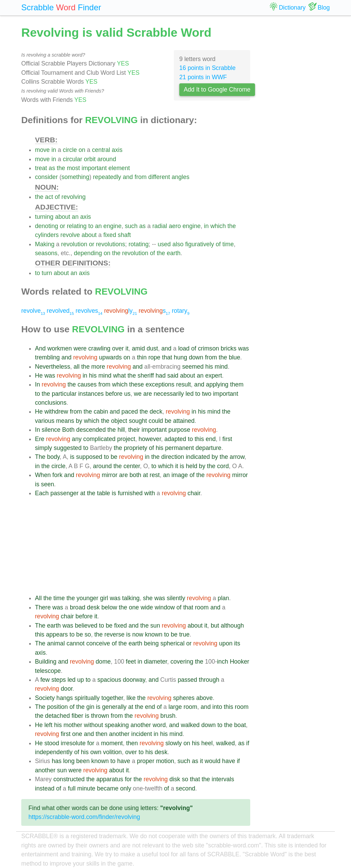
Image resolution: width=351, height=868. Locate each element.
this (199, 439)
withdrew (56, 412)
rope (154, 357)
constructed (69, 779)
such (131, 226)
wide (147, 607)
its (237, 643)
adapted (175, 439)
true (184, 634)
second (186, 788)
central (101, 150)
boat (240, 725)
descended (91, 430)
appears (57, 634)
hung (180, 357)
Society (45, 698)
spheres (184, 698)
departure (209, 448)
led (189, 394)
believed (86, 626)
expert (214, 376)
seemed (193, 367)
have (124, 761)
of (57, 197)
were (80, 348)
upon (226, 643)
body (53, 457)
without (94, 725)
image (180, 475)
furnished (130, 493)
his (209, 367)
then (101, 734)
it (127, 348)
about (63, 217)
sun (155, 626)
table (104, 493)
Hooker (239, 662)
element (119, 168)
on (82, 150)
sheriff (146, 376)
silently (176, 598)
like (131, 698)
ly (121, 311)
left (48, 725)
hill (121, 430)
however (150, 439)
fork (57, 475)
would (213, 761)
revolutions (111, 244)
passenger (64, 493)
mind (221, 367)
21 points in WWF (203, 77)
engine (113, 226)
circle (70, 150)
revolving (73, 197)
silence (51, 430)
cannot (76, 643)
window (165, 607)
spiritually (87, 698)
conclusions (51, 403)
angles (181, 177)
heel (207, 743)
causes (87, 384)
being (151, 643)
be (168, 421)
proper (146, 761)
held (191, 466)
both (135, 475)
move (42, 150)
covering (182, 662)
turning (44, 217)
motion (165, 761)
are (148, 394)
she (148, 598)
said (173, 376)
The (40, 457)
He (39, 376)
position (57, 707)
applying (217, 384)
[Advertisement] (143, 546)
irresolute (73, 743)
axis (117, 150)
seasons (46, 253)
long (69, 761)
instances (91, 394)
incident (142, 734)
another (141, 725)
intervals (223, 779)
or (62, 226)
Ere (40, 439)
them (237, 384)
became (108, 788)
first (227, 439)
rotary (180, 311)
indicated (198, 457)
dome (103, 662)
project (126, 439)
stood (52, 743)
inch (222, 662)
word (159, 725)
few (45, 680)
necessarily (169, 394)
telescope (48, 671)
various (45, 421)
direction (173, 457)
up (81, 680)
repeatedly (107, 177)
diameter (155, 662)
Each (42, 493)
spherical (172, 643)
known (154, 634)
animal (56, 643)
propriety (135, 448)
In (38, 384)
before (114, 394)
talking (131, 598)
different (159, 177)
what (119, 376)
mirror (110, 475)
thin (142, 357)
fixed (110, 235)
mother (73, 725)
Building (46, 662)
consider (46, 177)
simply (44, 448)
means (65, 421)
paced (130, 412)
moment (112, 743)
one (134, 607)
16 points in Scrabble (207, 68)
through (209, 680)
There (43, 607)
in (54, 150)
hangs (65, 698)
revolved (60, 311)
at (146, 475)
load (184, 348)
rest (155, 475)
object (119, 421)
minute (86, 788)
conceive (98, 643)
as (52, 168)
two (207, 394)
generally (114, 707)
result (184, 384)
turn (47, 273)
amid (138, 348)
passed (187, 680)
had (161, 376)
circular (72, 159)
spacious (109, 680)
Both (68, 430)
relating (77, 226)
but (215, 626)
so (88, 634)
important (94, 168)
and (128, 177)
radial (160, 226)
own (96, 752)
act (49, 197)
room (202, 607)
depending (88, 253)
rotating (139, 244)
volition (113, 752)
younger (87, 598)
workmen (59, 348)
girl (104, 598)
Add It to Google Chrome (217, 90)
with (150, 493)
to (91, 226)
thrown (100, 716)
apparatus (110, 779)
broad (78, 607)
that (167, 357)
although (232, 626)
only (125, 788)
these (137, 384)
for (91, 743)
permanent (180, 448)
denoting (47, 226)
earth (173, 253)
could (156, 421)
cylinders (47, 235)
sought (138, 421)
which (218, 226)
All (38, 598)
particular (64, 394)
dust (152, 348)
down (196, 357)
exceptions (160, 384)
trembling (47, 357)
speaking (117, 725)
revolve (70, 235)
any (77, 439)
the (61, 168)
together (112, 698)
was (244, 348)
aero (175, 226)
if (248, 743)
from (141, 177)
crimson (208, 348)
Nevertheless (53, 367)
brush (168, 716)
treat (41, 168)
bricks (229, 348)
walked (190, 725)
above (204, 698)
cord (223, 466)
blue (234, 357)
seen (48, 484)
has (57, 761)
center (132, 466)
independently (54, 752)
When (43, 475)
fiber (77, 716)
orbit (90, 159)
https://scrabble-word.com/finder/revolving (84, 817)
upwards (111, 357)
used (164, 244)
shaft (124, 235)
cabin (101, 412)
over (118, 348)
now (138, 634)
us (127, 394)
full (72, 788)
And (40, 348)
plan (223, 598)
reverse (115, 634)
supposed (89, 457)
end (211, 439)
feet (131, 662)
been (83, 761)
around (107, 159)
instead (45, 788)
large (175, 707)
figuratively (199, 244)
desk (93, 607)
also (178, 244)
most (73, 168)
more (98, 367)
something (75, 177)
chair (194, 493)
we (138, 394)
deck (156, 412)
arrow (237, 457)
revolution (74, 244)
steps (59, 680)
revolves (89, 311)
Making (45, 244)
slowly (174, 743)
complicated (99, 439)
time (228, 244)
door (66, 689)
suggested (68, 448)
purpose (179, 430)
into (217, 707)
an (75, 217)
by (79, 421)
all (76, 367)
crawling (100, 348)
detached (57, 716)
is (72, 457)
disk (175, 779)
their (134, 430)
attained (184, 421)
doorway (134, 680)
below (109, 607)
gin (90, 707)
